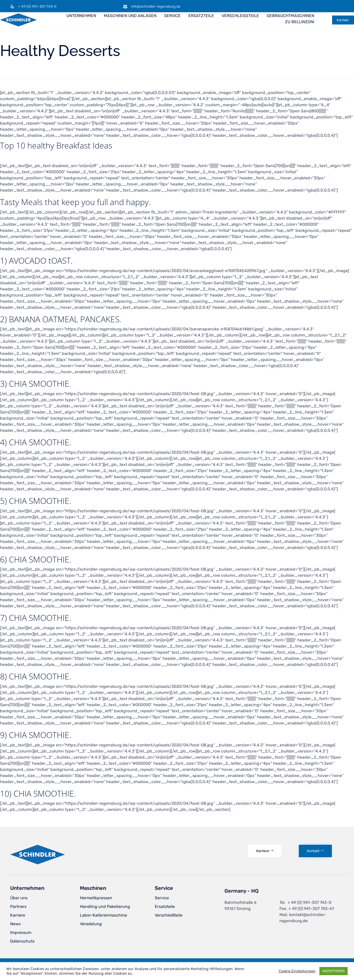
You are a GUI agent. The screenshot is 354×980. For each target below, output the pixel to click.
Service (162, 898)
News (15, 924)
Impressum (21, 932)
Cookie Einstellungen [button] (297, 971)
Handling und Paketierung (105, 907)
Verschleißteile (169, 915)
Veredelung (91, 924)
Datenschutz (22, 941)
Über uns (19, 898)
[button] (343, 20)
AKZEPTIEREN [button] (334, 971)
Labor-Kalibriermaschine (103, 915)
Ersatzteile (165, 907)
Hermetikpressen (96, 898)
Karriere (18, 915)
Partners (18, 907)
